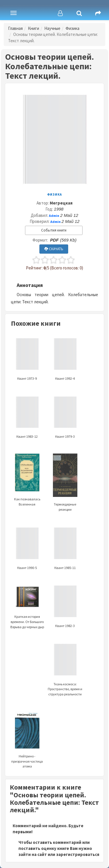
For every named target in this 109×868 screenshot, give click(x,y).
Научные (52, 28)
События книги (54, 230)
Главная (15, 28)
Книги (34, 28)
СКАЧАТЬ (54, 249)
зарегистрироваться (78, 854)
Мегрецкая (61, 203)
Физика (72, 28)
